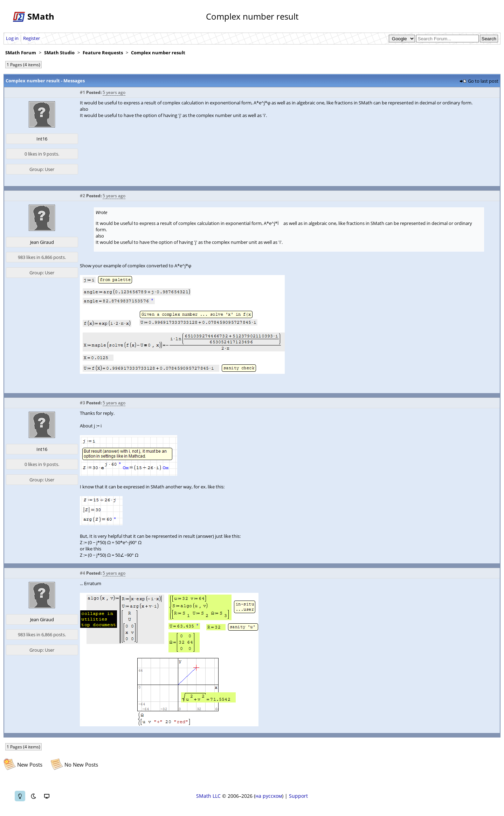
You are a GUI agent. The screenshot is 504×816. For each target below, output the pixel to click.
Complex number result (158, 53)
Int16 (42, 139)
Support (298, 796)
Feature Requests (103, 53)
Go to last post (483, 81)
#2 (82, 196)
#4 (82, 573)
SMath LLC (208, 796)
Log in (12, 38)
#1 (82, 92)
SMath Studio (59, 53)
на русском (269, 796)
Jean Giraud (42, 242)
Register (32, 38)
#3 (82, 403)
